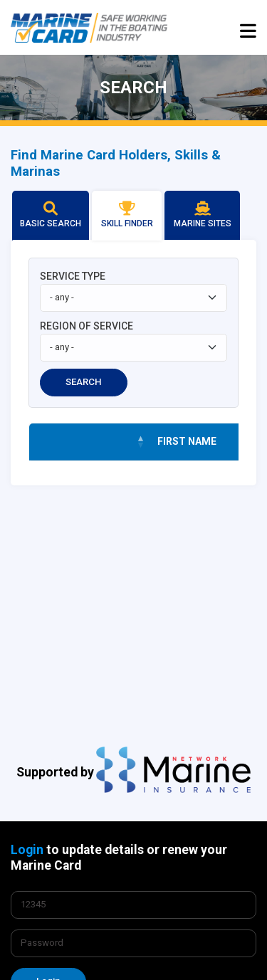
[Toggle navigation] (248, 30)
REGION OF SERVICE (87, 326)
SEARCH (84, 382)
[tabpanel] (133, 363)
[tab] (51, 216)
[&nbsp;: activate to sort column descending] (90, 442)
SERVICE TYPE (73, 276)
